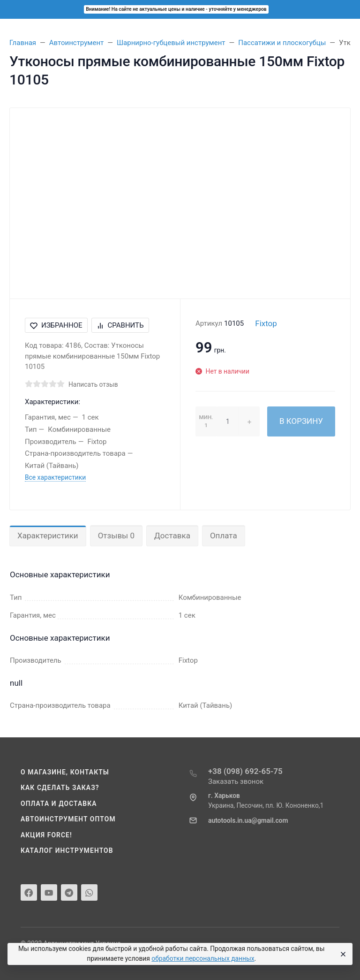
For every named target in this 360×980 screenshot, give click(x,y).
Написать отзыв (93, 384)
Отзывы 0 (116, 536)
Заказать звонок (236, 781)
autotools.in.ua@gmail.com (248, 820)
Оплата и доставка (59, 804)
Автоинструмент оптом (68, 819)
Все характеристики (55, 477)
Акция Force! (46, 835)
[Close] (342, 954)
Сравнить (120, 325)
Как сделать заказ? (60, 788)
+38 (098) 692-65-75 (245, 771)
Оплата (224, 536)
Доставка (172, 536)
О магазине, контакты (65, 772)
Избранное (56, 325)
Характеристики (48, 536)
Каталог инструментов (67, 850)
